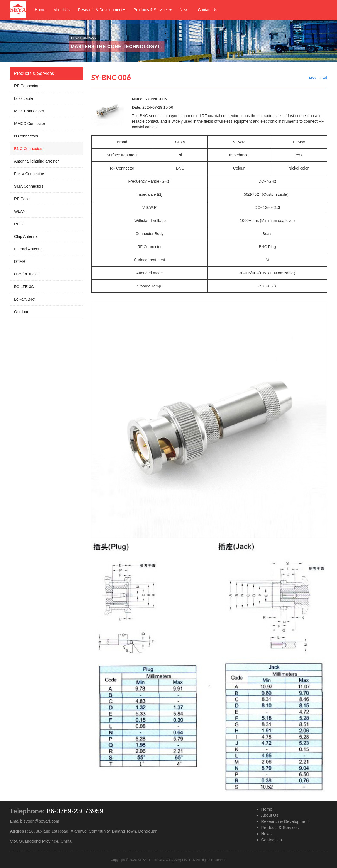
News (185, 10)
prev (313, 77)
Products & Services (152, 10)
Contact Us (208, 10)
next (324, 77)
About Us (62, 10)
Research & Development (102, 10)
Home (40, 10)
